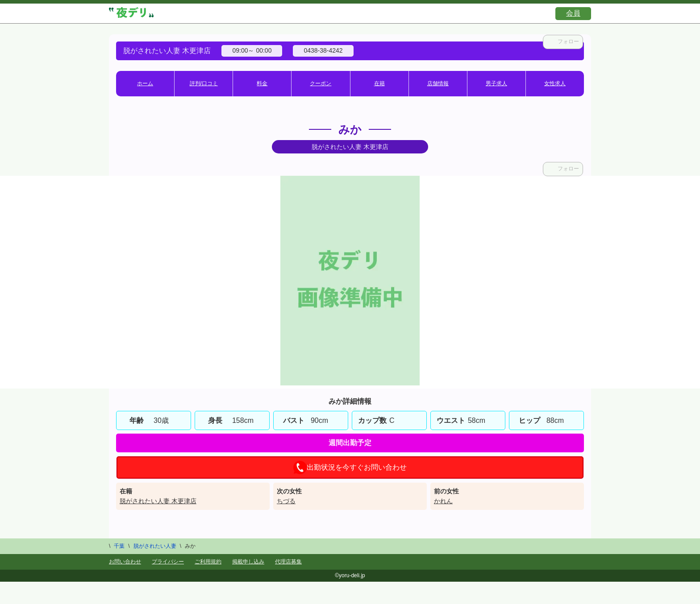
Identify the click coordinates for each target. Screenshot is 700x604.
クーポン (321, 83)
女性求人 (555, 83)
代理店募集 (288, 562)
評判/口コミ (204, 83)
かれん (443, 501)
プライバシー (168, 562)
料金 (262, 83)
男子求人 (496, 83)
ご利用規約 (208, 562)
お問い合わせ (125, 562)
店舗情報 (438, 83)
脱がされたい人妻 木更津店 (158, 501)
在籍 (379, 83)
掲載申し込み (248, 562)
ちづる (286, 501)
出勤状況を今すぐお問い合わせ (350, 467)
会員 (573, 13)
